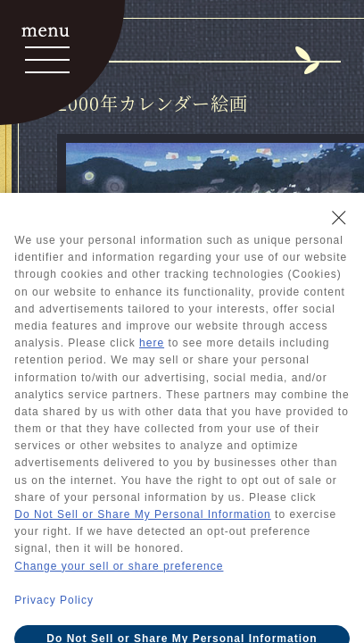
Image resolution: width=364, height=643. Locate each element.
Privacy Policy (54, 600)
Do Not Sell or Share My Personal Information (142, 514)
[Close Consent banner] (339, 218)
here (152, 343)
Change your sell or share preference (119, 566)
